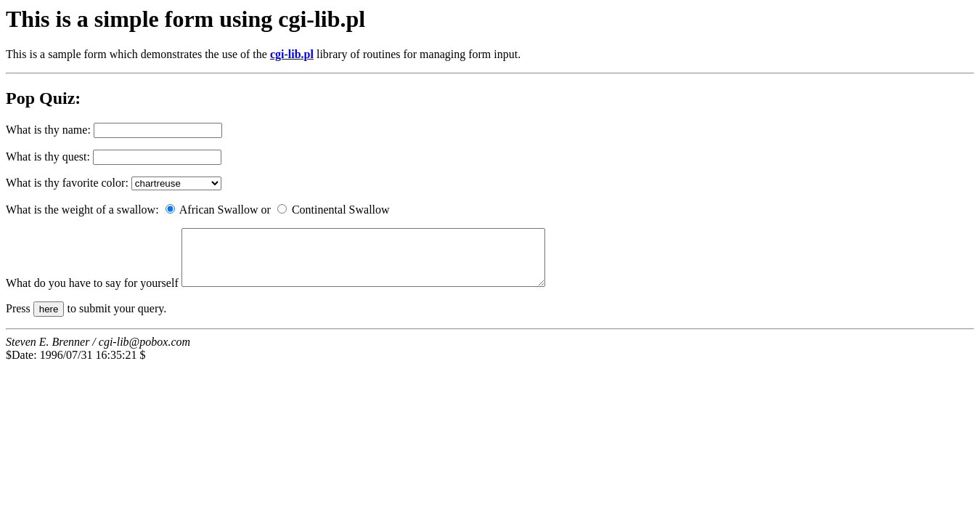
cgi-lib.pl (292, 54)
